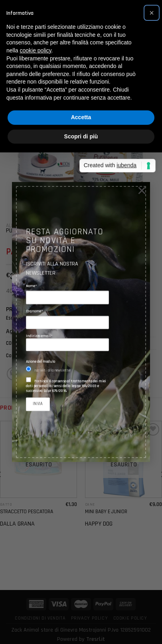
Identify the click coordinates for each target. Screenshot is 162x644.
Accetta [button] (81, 117)
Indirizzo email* (67, 342)
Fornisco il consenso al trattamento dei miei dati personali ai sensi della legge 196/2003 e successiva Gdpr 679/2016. (66, 386)
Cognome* (35, 311)
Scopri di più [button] (81, 136)
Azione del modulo (40, 362)
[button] (152, 13)
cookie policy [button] (35, 50)
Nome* (32, 286)
